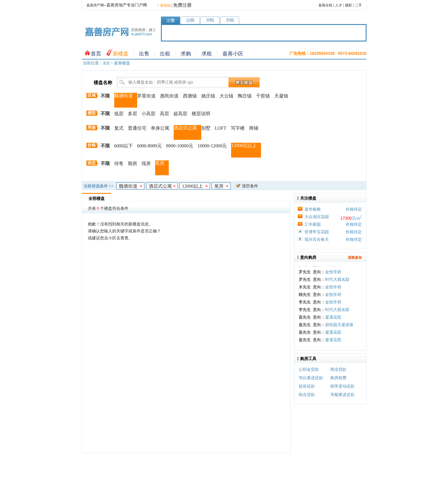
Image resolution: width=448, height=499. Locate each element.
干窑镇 (263, 96)
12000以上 (195, 186)
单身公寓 (160, 128)
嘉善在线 (325, 5)
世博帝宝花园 (317, 232)
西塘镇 (190, 96)
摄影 (349, 5)
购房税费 (338, 378)
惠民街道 (169, 96)
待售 (119, 163)
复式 (119, 128)
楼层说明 (201, 114)
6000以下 (124, 146)
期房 (133, 163)
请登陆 (164, 6)
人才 (339, 5)
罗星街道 (146, 96)
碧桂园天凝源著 (339, 327)
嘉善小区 (233, 54)
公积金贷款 (309, 369)
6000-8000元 (149, 146)
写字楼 (238, 128)
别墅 (206, 128)
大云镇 (226, 96)
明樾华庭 (333, 266)
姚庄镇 (208, 96)
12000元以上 (244, 145)
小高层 (148, 114)
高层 (164, 114)
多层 (133, 114)
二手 (358, 5)
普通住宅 (137, 128)
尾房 (160, 163)
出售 (144, 54)
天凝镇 (281, 96)
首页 (96, 54)
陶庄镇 (245, 96)
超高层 (180, 114)
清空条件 (250, 186)
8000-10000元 (180, 146)
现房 (146, 163)
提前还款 (307, 386)
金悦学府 (333, 274)
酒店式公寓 (185, 128)
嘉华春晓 (313, 209)
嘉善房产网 (95, 5)
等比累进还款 (311, 378)
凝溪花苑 (333, 319)
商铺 (254, 128)
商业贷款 (338, 369)
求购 (186, 54)
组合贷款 (307, 395)
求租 (207, 54)
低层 (119, 114)
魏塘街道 (124, 96)
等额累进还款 (342, 395)
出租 (165, 54)
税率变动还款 (342, 386)
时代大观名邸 (337, 282)
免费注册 (182, 5)
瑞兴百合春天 (317, 239)
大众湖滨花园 (317, 217)
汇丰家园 (313, 224)
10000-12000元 (212, 146)
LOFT (221, 128)
